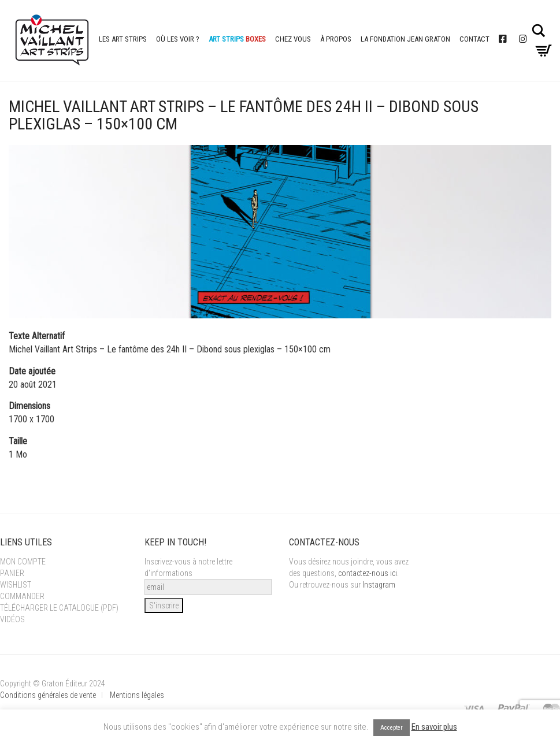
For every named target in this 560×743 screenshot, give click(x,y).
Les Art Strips (123, 39)
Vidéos (12, 619)
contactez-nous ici (368, 573)
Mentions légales (137, 695)
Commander (22, 596)
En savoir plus (434, 727)
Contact (474, 39)
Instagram (379, 585)
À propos (336, 39)
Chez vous (293, 39)
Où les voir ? (178, 39)
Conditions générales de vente (48, 695)
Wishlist (16, 585)
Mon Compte (23, 562)
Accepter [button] (392, 728)
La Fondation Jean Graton (405, 39)
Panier (12, 573)
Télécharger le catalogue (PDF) (59, 608)
